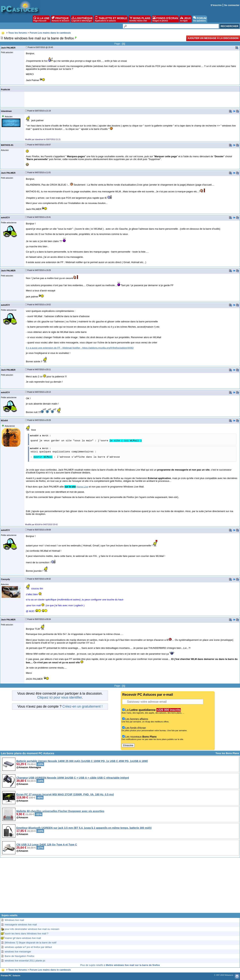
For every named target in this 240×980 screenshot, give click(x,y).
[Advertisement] (120, 887)
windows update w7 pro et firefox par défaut (28, 947)
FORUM (200, 19)
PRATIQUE (60, 19)
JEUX (185, 19)
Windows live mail (14, 920)
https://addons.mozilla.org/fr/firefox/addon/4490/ (108, 348)
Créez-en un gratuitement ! (82, 706)
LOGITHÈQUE (82, 19)
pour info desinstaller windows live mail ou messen (32, 929)
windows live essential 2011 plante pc (25, 961)
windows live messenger (18, 952)
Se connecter (232, 5)
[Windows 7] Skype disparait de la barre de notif (30, 943)
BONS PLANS (140, 19)
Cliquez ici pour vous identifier (59, 697)
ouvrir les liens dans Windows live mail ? (27, 934)
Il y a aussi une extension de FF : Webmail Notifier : (54, 348)
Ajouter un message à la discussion (213, 38)
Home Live (82, 487)
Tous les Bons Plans (227, 753)
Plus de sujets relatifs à (120, 965)
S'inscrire (216, 5)
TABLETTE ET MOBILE (111, 19)
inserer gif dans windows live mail (23, 938)
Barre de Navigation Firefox (19, 956)
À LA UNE (41, 19)
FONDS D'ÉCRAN (165, 19)
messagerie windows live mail (21, 925)
